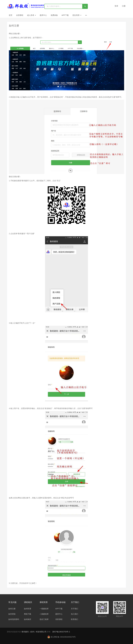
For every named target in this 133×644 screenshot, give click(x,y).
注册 (124, 6)
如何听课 (28, 609)
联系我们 (74, 619)
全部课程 (20, 15)
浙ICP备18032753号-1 (61, 632)
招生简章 (77, 15)
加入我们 (74, 614)
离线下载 (28, 614)
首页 (11, 15)
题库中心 (43, 15)
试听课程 (59, 619)
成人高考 (31, 15)
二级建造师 (44, 614)
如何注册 (12, 609)
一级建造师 (44, 609)
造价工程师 (44, 619)
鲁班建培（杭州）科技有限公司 (34, 632)
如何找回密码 (14, 619)
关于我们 (74, 609)
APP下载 (65, 15)
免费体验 (54, 15)
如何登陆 (12, 614)
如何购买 (28, 619)
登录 (116, 6)
